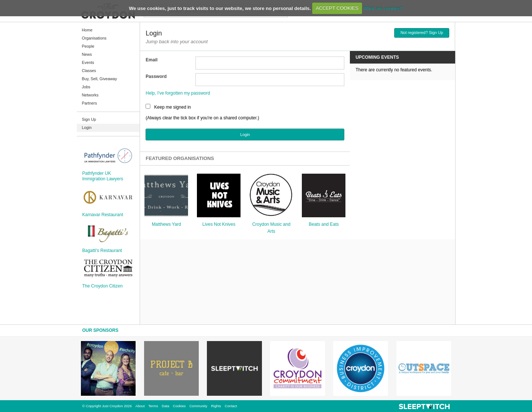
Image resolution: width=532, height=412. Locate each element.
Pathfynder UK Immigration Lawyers (103, 176)
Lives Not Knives (219, 224)
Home (87, 30)
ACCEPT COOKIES (337, 8)
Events (88, 62)
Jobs (86, 87)
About (140, 406)
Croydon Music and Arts (271, 228)
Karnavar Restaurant (103, 215)
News (87, 54)
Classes (89, 71)
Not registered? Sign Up (422, 33)
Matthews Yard (166, 224)
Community (199, 406)
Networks (90, 95)
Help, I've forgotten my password (178, 93)
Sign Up (89, 119)
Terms (153, 406)
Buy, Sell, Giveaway (100, 79)
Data (166, 406)
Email (151, 60)
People (88, 46)
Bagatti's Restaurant (102, 251)
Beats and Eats (324, 224)
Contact (231, 406)
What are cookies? (383, 8)
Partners (90, 103)
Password (156, 76)
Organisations (94, 38)
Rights (216, 406)
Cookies (179, 406)
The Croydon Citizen (103, 286)
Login (87, 127)
